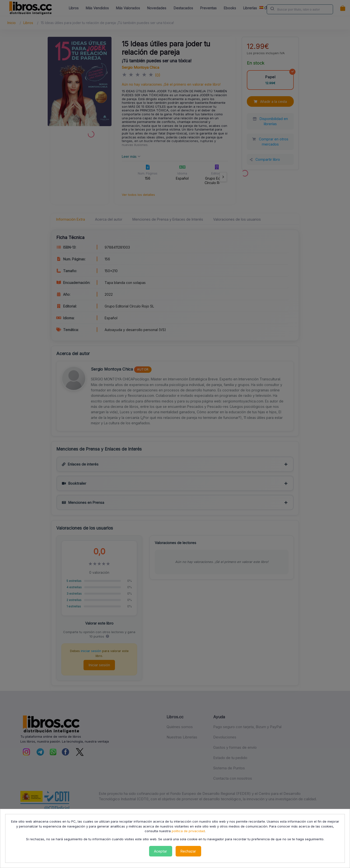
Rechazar (188, 851)
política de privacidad (188, 831)
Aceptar (161, 851)
